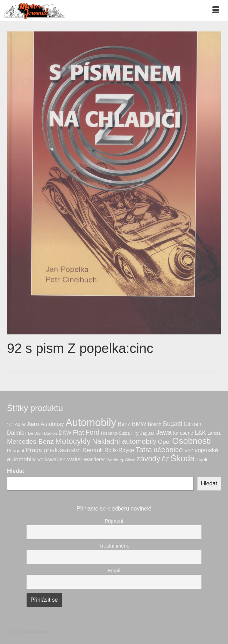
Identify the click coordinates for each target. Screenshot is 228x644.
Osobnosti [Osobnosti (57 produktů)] (191, 441)
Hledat (16, 471)
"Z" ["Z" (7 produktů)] (10, 424)
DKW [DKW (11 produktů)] (65, 433)
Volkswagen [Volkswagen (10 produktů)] (52, 459)
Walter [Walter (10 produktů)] (75, 459)
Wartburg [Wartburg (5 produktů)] (115, 460)
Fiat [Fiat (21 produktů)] (78, 432)
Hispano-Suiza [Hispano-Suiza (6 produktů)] (115, 433)
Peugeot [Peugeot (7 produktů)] (16, 451)
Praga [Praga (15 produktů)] (34, 450)
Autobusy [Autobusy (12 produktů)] (52, 424)
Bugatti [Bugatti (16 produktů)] (173, 424)
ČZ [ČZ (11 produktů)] (165, 459)
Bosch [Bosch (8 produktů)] (155, 424)
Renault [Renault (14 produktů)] (93, 450)
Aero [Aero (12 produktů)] (33, 424)
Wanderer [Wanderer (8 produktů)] (94, 460)
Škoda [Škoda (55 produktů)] (183, 458)
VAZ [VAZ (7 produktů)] (189, 451)
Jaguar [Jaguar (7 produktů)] (147, 433)
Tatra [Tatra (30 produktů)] (144, 450)
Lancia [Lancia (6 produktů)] (214, 433)
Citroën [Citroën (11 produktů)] (192, 424)
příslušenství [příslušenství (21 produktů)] (62, 450)
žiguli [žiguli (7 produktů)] (202, 460)
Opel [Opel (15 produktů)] (164, 442)
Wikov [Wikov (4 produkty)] (130, 460)
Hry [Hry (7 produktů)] (135, 433)
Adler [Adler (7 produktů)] (20, 424)
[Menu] (216, 10)
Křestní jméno (114, 546)
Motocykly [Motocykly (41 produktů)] (73, 441)
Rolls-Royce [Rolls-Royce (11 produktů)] (119, 450)
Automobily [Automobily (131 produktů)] (91, 422)
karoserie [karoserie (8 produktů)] (183, 433)
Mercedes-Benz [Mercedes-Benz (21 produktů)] (30, 442)
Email (114, 571)
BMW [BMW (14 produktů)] (139, 424)
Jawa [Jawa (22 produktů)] (164, 432)
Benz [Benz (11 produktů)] (124, 424)
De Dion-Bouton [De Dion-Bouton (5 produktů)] (42, 433)
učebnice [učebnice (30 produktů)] (168, 450)
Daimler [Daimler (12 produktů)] (17, 433)
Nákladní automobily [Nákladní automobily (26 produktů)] (124, 441)
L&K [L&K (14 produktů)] (200, 433)
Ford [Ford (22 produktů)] (93, 432)
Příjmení (114, 521)
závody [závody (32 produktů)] (148, 459)
